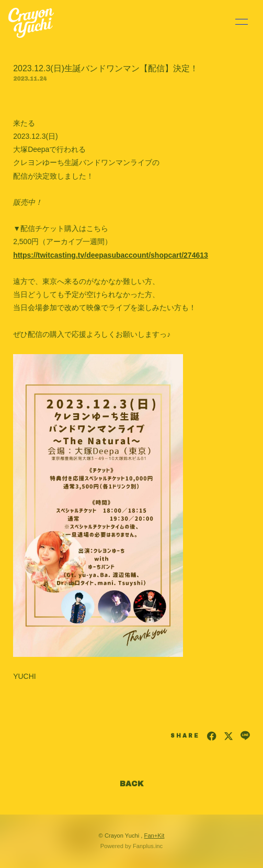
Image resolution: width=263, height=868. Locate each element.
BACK (132, 784)
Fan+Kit (155, 836)
